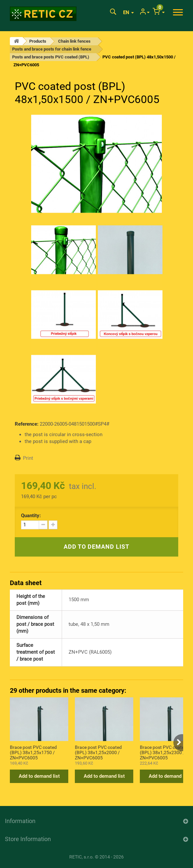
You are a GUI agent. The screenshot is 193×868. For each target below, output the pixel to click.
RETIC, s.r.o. (82, 857)
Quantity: (31, 516)
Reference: (27, 424)
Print (28, 458)
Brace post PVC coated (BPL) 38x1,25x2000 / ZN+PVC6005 (98, 752)
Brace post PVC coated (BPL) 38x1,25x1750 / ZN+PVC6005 (33, 752)
